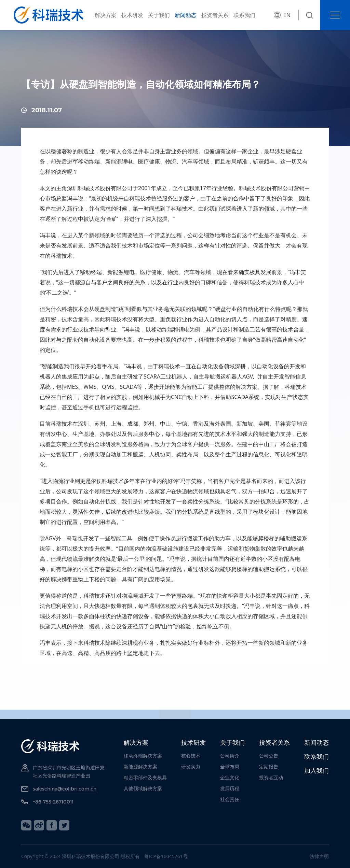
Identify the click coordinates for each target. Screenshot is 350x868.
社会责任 (230, 799)
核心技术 (191, 756)
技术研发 (132, 15)
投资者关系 (215, 15)
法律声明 (319, 856)
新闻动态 (186, 15)
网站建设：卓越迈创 (281, 856)
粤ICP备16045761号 (166, 856)
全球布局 (230, 766)
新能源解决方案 (140, 766)
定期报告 (269, 766)
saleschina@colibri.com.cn (65, 789)
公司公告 (269, 756)
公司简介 (230, 756)
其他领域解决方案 (143, 788)
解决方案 (106, 15)
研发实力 (191, 766)
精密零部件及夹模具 (145, 777)
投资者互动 (271, 777)
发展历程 (230, 788)
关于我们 (159, 15)
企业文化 (230, 777)
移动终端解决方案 (143, 756)
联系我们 (244, 15)
